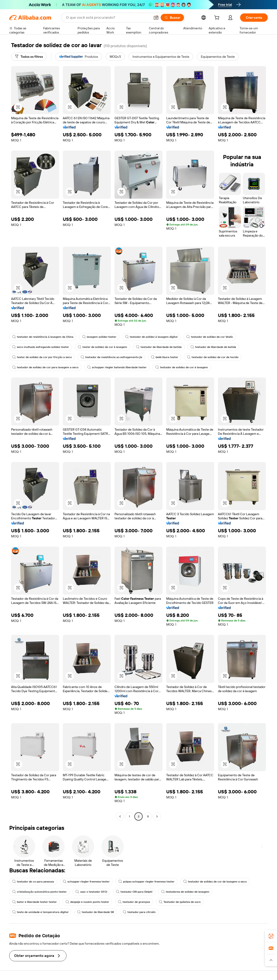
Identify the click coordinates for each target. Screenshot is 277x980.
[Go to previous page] (120, 816)
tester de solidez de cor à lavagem (102, 347)
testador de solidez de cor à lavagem (182, 367)
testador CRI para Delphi (134, 892)
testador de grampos (134, 902)
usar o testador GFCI (91, 892)
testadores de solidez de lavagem (185, 892)
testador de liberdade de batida (159, 347)
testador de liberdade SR (96, 912)
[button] (156, 18)
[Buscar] (172, 18)
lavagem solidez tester (99, 337)
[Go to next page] (157, 816)
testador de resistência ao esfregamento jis (111, 357)
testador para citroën (139, 912)
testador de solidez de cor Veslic (210, 337)
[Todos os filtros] (29, 57)
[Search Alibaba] (108, 18)
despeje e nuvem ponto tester (87, 902)
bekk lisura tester (165, 357)
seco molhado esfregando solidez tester (41, 347)
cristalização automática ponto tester (39, 892)
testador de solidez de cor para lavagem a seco (45, 367)
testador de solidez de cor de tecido (213, 357)
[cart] (218, 18)
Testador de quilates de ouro (180, 902)
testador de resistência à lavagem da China (43, 337)
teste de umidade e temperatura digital (40, 912)
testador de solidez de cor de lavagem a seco (215, 882)
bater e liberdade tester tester (35, 902)
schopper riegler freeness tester (86, 882)
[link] (271, 936)
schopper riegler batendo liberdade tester (117, 367)
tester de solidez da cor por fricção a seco (42, 357)
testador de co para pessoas (33, 882)
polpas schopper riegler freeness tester (146, 882)
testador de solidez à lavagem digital (151, 337)
